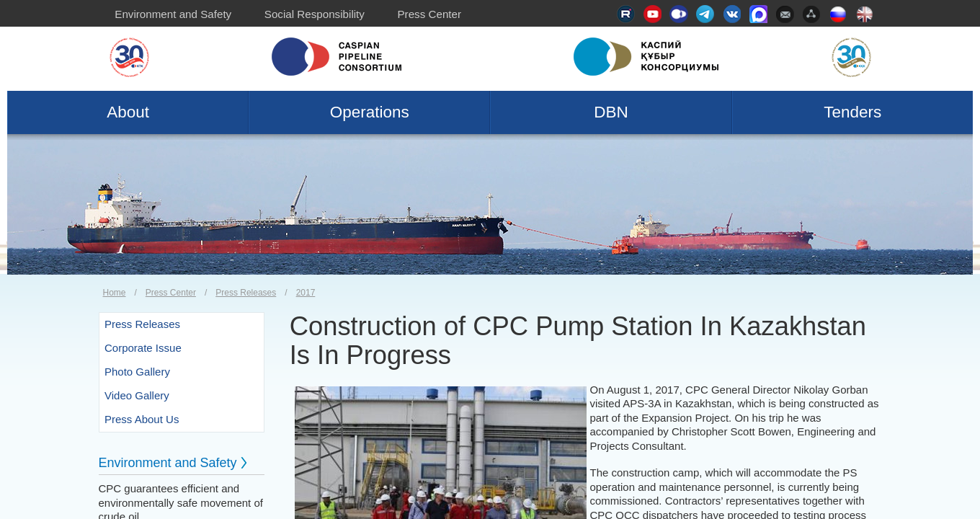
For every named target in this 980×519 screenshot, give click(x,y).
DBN (611, 112)
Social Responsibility (315, 14)
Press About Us (142, 419)
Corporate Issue (143, 348)
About (128, 112)
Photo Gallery (137, 372)
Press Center (429, 14)
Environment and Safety (173, 14)
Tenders (852, 112)
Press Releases (246, 293)
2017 (306, 293)
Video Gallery (137, 395)
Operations (370, 112)
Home (115, 293)
